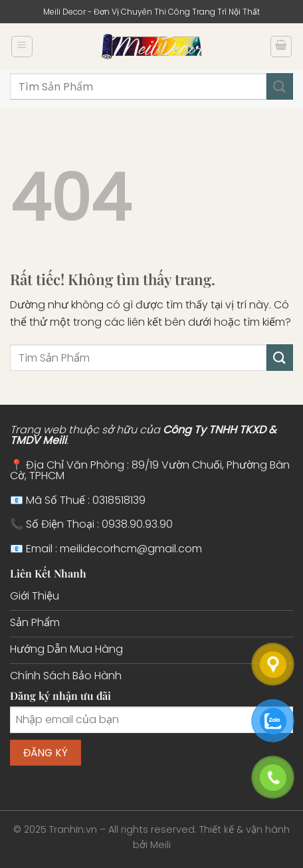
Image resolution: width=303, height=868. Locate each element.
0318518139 (119, 500)
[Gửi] (280, 86)
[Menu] (22, 47)
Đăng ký (46, 753)
